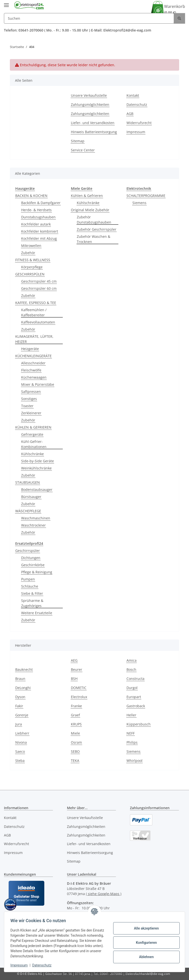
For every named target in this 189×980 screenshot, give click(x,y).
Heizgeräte (30, 349)
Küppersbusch (139, 724)
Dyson (20, 697)
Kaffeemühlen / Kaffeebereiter (34, 312)
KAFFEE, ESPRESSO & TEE (36, 303)
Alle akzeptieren (145, 928)
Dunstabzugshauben (38, 217)
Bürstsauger (31, 497)
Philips (132, 742)
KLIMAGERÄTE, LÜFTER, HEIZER (34, 339)
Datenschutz (44, 965)
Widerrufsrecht (139, 123)
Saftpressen (31, 392)
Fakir (19, 706)
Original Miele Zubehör (90, 210)
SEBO (75, 751)
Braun (20, 679)
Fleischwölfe (31, 370)
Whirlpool (134, 761)
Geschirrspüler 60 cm (39, 288)
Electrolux (79, 697)
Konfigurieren (145, 943)
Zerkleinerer (31, 413)
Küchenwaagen (34, 377)
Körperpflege (32, 267)
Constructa (135, 679)
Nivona (21, 742)
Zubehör (28, 253)
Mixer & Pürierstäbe (38, 384)
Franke (76, 706)
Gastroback (136, 706)
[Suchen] (89, 18)
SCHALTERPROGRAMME (146, 196)
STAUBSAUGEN (28, 482)
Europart (134, 697)
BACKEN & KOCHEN (31, 196)
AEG (74, 660)
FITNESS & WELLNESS (33, 260)
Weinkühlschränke (36, 468)
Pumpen (28, 579)
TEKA (75, 761)
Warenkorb (175, 9)
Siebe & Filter (32, 593)
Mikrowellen (31, 246)
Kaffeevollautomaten (38, 322)
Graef (75, 715)
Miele (75, 733)
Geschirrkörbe (33, 565)
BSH (74, 679)
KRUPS (76, 724)
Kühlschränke (32, 454)
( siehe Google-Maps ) (104, 894)
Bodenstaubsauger (37, 490)
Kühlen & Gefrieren (87, 196)
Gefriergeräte (32, 434)
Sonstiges (29, 399)
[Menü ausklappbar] (6, 3)
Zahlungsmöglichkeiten (90, 104)
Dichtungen (31, 558)
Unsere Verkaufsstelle (89, 95)
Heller (131, 715)
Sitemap (78, 141)
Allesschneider (33, 363)
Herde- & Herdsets (36, 210)
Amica (132, 660)
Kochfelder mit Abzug (39, 238)
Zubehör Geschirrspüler (97, 229)
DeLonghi (23, 688)
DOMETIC (79, 688)
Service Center (83, 150)
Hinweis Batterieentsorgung (94, 132)
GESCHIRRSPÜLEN (30, 274)
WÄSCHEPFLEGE (28, 511)
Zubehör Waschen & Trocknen (94, 239)
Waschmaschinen (36, 518)
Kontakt (133, 95)
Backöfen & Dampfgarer (41, 203)
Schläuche (30, 586)
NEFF (131, 733)
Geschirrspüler (28, 551)
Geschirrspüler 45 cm (39, 281)
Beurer (77, 669)
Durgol (132, 688)
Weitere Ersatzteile (37, 613)
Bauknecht (24, 669)
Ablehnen (145, 957)
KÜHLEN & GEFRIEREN (33, 427)
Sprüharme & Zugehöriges (32, 603)
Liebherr (22, 733)
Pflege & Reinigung (37, 572)
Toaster (27, 406)
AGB (130, 114)
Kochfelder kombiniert (40, 231)
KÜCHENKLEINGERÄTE (33, 356)
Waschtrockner (33, 525)
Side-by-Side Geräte (38, 461)
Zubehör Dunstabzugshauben (94, 220)
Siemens (139, 203)
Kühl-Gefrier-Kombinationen (34, 444)
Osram (76, 742)
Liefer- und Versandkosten (93, 123)
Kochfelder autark (36, 224)
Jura (19, 724)
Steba (20, 761)
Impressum (21, 965)
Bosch (131, 669)
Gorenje (22, 715)
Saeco (20, 751)
